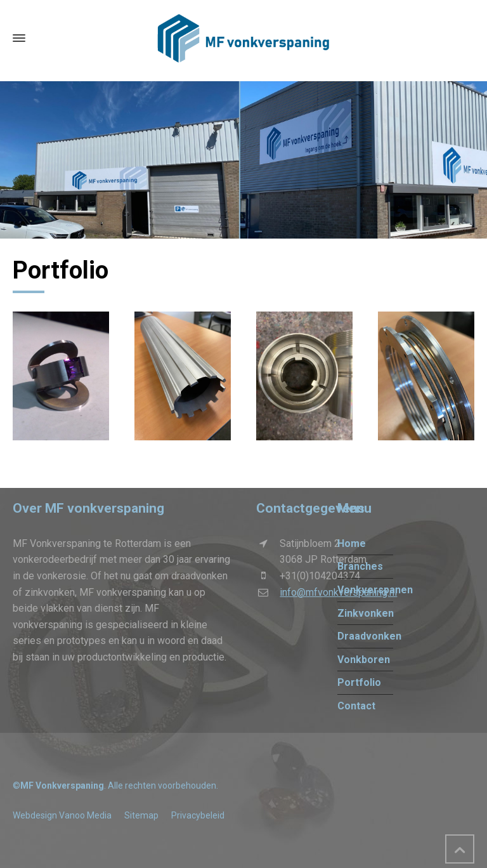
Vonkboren (364, 660)
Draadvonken (369, 636)
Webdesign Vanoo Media (62, 815)
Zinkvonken (366, 613)
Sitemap (141, 815)
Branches (360, 566)
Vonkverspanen (375, 590)
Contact (356, 706)
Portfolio (359, 682)
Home (352, 543)
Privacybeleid (198, 815)
